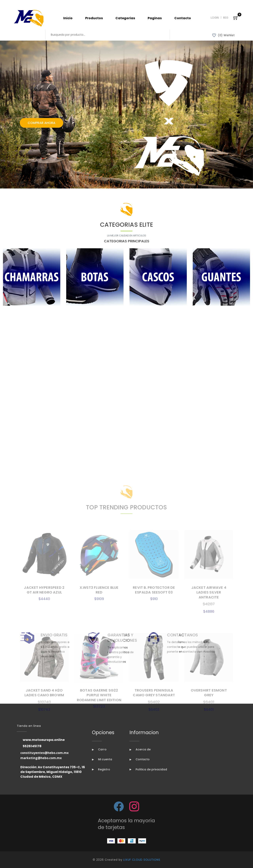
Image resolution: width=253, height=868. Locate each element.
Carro (99, 749)
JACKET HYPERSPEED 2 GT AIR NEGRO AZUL (44, 717)
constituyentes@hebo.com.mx (44, 753)
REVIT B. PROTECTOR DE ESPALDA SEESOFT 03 (154, 717)
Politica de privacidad (148, 769)
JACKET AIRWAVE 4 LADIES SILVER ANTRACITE (209, 720)
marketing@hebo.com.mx (41, 758)
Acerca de (140, 749)
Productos (94, 18)
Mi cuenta (102, 759)
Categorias (125, 18)
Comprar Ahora (42, 123)
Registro (101, 769)
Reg (226, 18)
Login (215, 18)
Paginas (155, 18)
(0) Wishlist (224, 35)
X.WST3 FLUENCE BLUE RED (99, 717)
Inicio (68, 18)
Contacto (183, 18)
